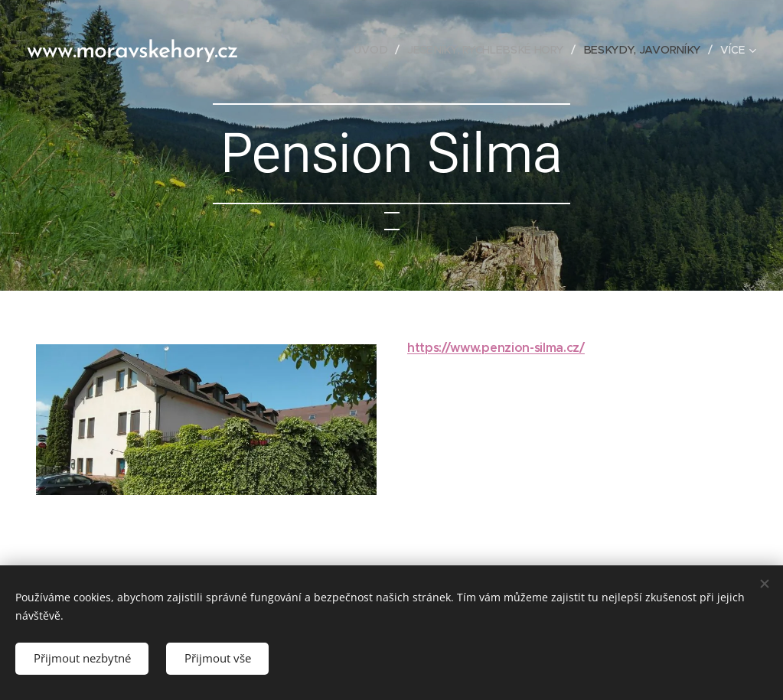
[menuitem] (380, 50)
